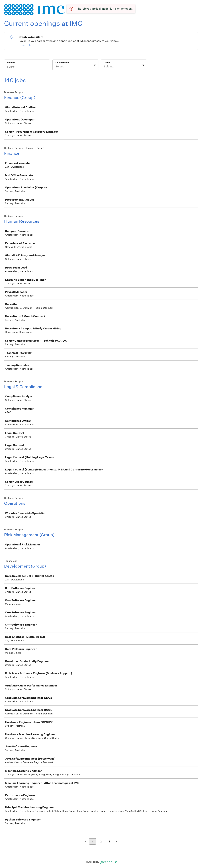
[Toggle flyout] (95, 65)
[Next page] (116, 842)
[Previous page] (86, 842)
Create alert (26, 45)
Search (11, 63)
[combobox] (56, 67)
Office (107, 63)
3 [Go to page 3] (109, 841)
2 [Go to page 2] (101, 841)
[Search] (27, 67)
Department (62, 63)
